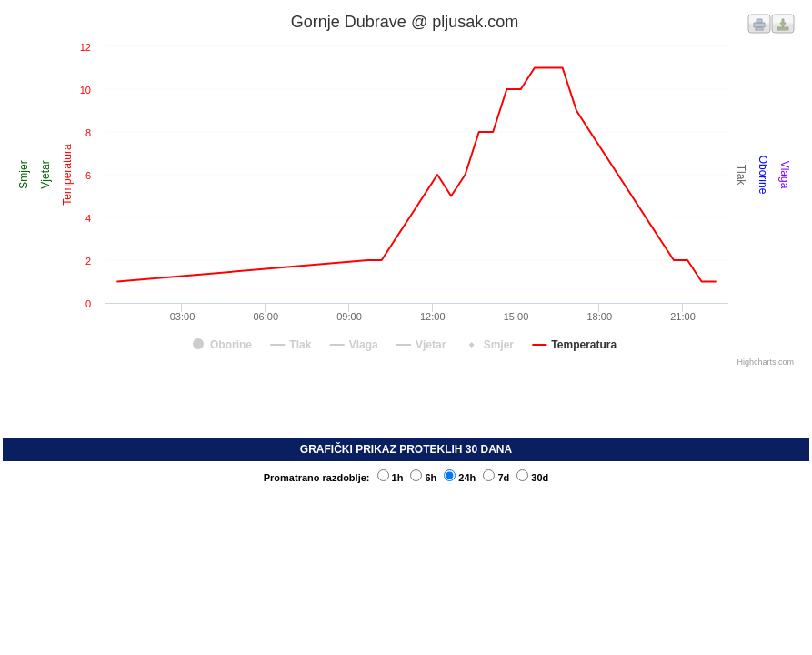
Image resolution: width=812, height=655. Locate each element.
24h (460, 478)
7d (496, 478)
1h (391, 478)
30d (532, 478)
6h (423, 478)
